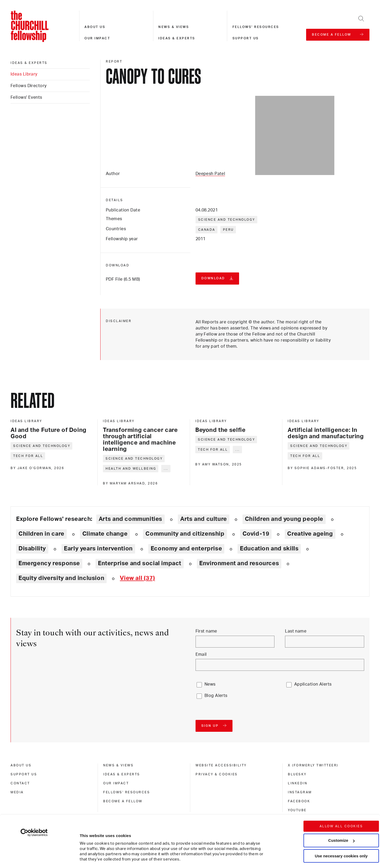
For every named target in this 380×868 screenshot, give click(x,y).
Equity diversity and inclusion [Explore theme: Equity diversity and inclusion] (61, 578)
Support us (246, 38)
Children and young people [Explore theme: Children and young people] (284, 519)
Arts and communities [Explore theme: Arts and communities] (130, 519)
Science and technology (227, 220)
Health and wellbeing (131, 469)
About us (95, 27)
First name (206, 631)
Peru (228, 230)
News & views (174, 27)
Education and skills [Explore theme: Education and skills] (269, 549)
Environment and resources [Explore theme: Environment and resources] (239, 563)
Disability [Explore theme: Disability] (32, 549)
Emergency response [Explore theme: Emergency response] (49, 563)
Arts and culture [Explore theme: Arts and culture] (204, 519)
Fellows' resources (256, 27)
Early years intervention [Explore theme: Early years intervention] (98, 549)
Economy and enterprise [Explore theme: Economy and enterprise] (186, 549)
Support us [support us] (24, 774)
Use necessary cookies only (341, 820)
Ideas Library (24, 74)
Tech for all (28, 456)
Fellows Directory (28, 86)
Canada (207, 230)
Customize (341, 805)
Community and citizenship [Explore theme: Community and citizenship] (185, 534)
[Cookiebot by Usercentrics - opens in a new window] (34, 797)
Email (201, 654)
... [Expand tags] (166, 469)
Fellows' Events (26, 97)
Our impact (97, 38)
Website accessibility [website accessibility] (221, 765)
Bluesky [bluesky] (297, 774)
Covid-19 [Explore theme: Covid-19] (256, 534)
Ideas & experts (177, 38)
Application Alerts (313, 684)
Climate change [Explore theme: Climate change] (105, 534)
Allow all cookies (341, 790)
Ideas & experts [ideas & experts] (29, 63)
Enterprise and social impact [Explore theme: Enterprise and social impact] (140, 563)
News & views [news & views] (118, 765)
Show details (87, 848)
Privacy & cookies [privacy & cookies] (217, 774)
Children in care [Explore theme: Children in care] (41, 534)
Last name (296, 631)
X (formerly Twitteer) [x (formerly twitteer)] (313, 765)
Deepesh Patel (210, 174)
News (210, 684)
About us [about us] (21, 765)
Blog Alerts (216, 696)
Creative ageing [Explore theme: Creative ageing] (310, 534)
